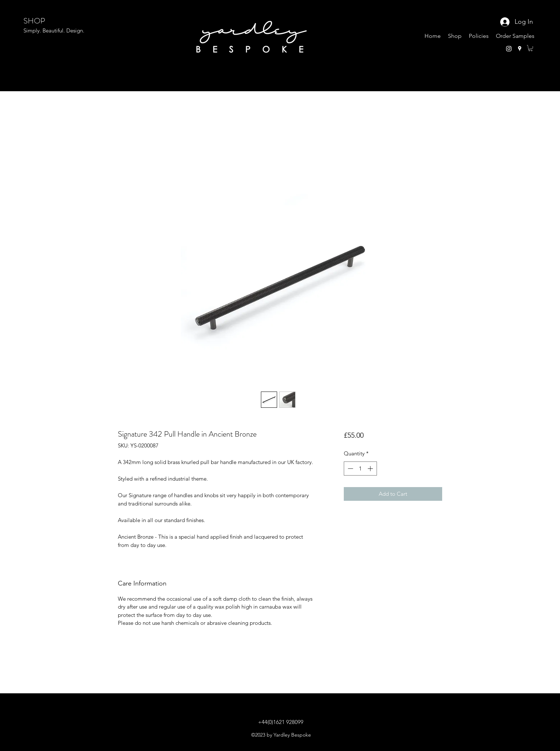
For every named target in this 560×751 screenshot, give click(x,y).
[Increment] (371, 469)
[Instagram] (509, 49)
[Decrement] (350, 469)
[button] (530, 48)
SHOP (34, 21)
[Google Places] (520, 49)
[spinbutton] (360, 469)
